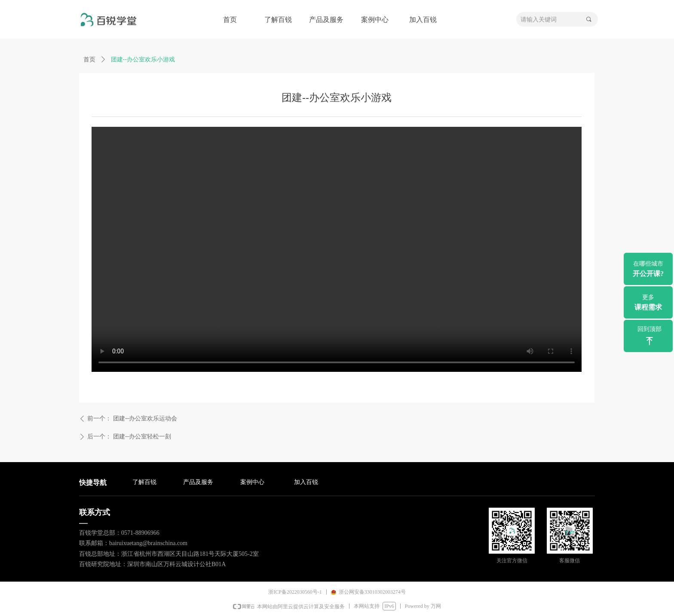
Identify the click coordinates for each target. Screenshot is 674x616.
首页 (89, 59)
